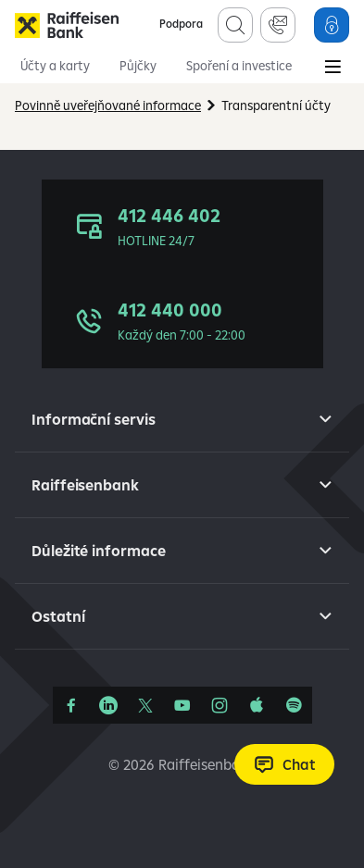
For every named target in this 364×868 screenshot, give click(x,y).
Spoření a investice (239, 66)
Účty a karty (55, 66)
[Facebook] (71, 705)
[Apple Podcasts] (257, 705)
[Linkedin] (108, 705)
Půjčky (138, 66)
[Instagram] (220, 705)
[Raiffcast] (294, 705)
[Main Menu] (333, 68)
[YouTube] (182, 705)
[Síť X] (145, 705)
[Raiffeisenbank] (67, 25)
